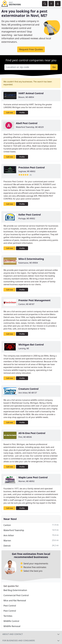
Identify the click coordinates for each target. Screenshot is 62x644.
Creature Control (28, 389)
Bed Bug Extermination (15, 590)
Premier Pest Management (34, 300)
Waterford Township (31, 530)
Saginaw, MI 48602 (27, 171)
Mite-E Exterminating (31, 259)
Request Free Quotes (31, 49)
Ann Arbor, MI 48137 (28, 393)
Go (54, 67)
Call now (10, 113)
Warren (31, 540)
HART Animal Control (31, 93)
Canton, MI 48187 (26, 304)
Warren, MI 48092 (26, 481)
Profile (22, 113)
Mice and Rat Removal (15, 600)
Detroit (31, 546)
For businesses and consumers (19, 641)
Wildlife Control (11, 621)
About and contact (13, 634)
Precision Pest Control (32, 167)
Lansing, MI (24, 348)
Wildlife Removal (12, 626)
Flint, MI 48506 (25, 437)
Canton (31, 525)
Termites (8, 616)
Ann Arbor (31, 535)
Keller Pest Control (30, 215)
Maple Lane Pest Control (33, 477)
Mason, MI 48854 (26, 97)
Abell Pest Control (27, 123)
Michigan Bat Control (31, 345)
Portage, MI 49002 (27, 218)
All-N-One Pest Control (32, 433)
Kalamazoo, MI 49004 (28, 263)
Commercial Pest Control (16, 595)
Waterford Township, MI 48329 (30, 127)
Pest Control (10, 606)
